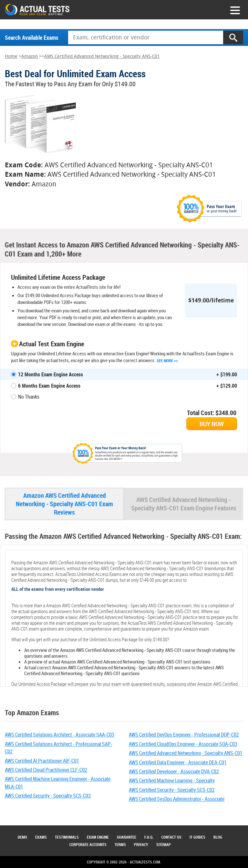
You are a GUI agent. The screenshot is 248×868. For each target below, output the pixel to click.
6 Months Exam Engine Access (49, 386)
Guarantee (127, 837)
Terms (120, 844)
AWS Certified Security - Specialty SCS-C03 (48, 796)
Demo (22, 837)
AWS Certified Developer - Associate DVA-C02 (174, 771)
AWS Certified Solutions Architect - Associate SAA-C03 (60, 735)
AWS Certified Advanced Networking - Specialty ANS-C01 (102, 56)
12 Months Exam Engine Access (51, 374)
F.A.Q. (149, 837)
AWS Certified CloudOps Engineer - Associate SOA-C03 (183, 744)
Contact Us (171, 837)
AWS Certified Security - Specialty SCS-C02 (172, 790)
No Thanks (29, 397)
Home (11, 56)
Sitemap (164, 844)
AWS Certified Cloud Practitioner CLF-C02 (46, 770)
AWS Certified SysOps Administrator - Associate (177, 799)
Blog (218, 837)
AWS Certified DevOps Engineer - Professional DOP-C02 (184, 735)
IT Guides (197, 837)
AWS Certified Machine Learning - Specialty (172, 780)
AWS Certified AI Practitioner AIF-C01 (42, 761)
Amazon (30, 56)
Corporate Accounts (88, 844)
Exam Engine (98, 837)
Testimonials (67, 837)
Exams (41, 837)
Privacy (141, 844)
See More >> (167, 361)
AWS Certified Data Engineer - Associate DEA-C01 (178, 762)
